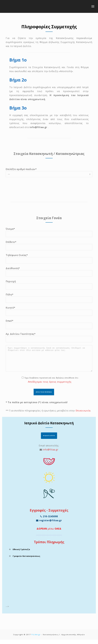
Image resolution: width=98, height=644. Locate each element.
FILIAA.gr (36, 639)
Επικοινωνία (83, 415)
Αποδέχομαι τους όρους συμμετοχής (50, 386)
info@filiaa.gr (51, 454)
